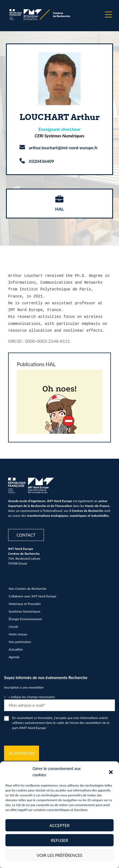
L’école (13, 624)
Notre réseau (18, 631)
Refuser (60, 840)
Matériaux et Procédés (25, 601)
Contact (26, 532)
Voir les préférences (59, 855)
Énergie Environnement (25, 616)
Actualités (16, 646)
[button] (111, 772)
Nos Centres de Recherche (28, 586)
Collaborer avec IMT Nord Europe (33, 593)
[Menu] (108, 15)
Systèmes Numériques (25, 608)
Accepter (59, 825)
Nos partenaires (20, 639)
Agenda (14, 654)
